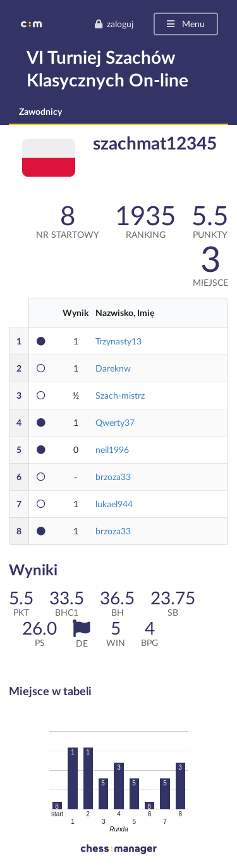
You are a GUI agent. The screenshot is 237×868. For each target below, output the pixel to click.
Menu (185, 24)
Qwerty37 (115, 422)
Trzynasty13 (118, 341)
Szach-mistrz (120, 395)
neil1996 (112, 449)
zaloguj (114, 24)
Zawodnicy (40, 111)
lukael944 (114, 504)
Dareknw (113, 368)
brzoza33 (113, 477)
